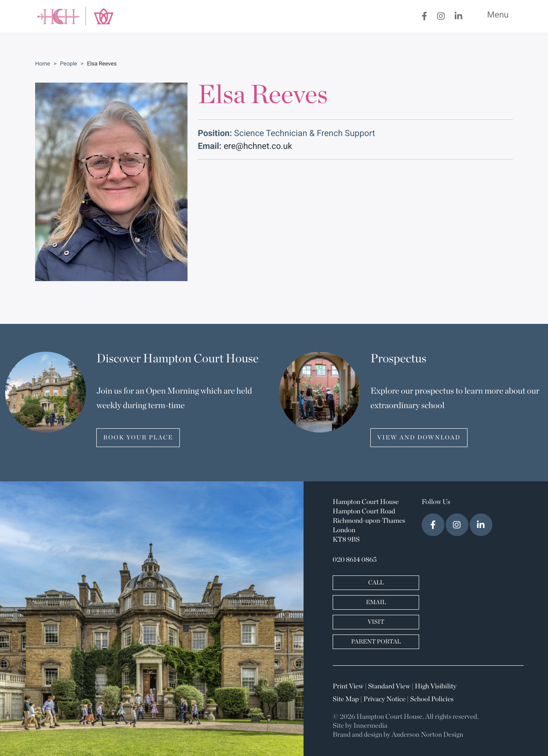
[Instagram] (441, 16)
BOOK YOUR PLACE (138, 438)
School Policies (432, 700)
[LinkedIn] (459, 16)
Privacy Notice (384, 700)
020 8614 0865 (355, 560)
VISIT (376, 622)
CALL (376, 583)
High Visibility (436, 687)
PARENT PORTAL (376, 642)
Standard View (389, 687)
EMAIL (376, 602)
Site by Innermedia (360, 726)
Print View (348, 687)
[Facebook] (424, 16)
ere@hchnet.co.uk (258, 146)
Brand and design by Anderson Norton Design (398, 735)
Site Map (346, 700)
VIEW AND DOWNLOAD (419, 438)
